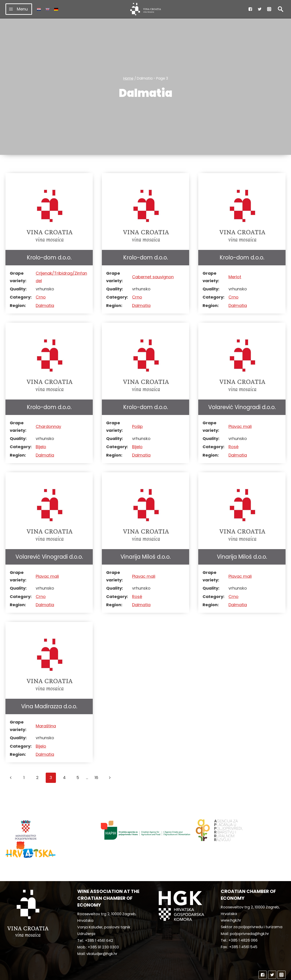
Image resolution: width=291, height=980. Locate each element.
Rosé (233, 447)
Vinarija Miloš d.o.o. (146, 557)
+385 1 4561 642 (99, 923)
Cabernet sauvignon (153, 277)
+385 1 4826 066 (243, 923)
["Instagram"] (269, 9)
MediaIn (184, 974)
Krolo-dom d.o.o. (49, 258)
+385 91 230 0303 (103, 930)
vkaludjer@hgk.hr (102, 936)
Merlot (235, 277)
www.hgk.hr (231, 903)
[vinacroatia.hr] (146, 9)
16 (96, 778)
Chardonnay (48, 426)
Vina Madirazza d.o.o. (49, 706)
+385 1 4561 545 (243, 930)
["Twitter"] (260, 9)
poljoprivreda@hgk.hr (249, 916)
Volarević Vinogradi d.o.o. (242, 407)
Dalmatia (45, 305)
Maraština (46, 726)
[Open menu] (19, 9)
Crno (41, 297)
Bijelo (41, 447)
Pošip (137, 426)
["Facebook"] (250, 9)
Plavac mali (240, 426)
